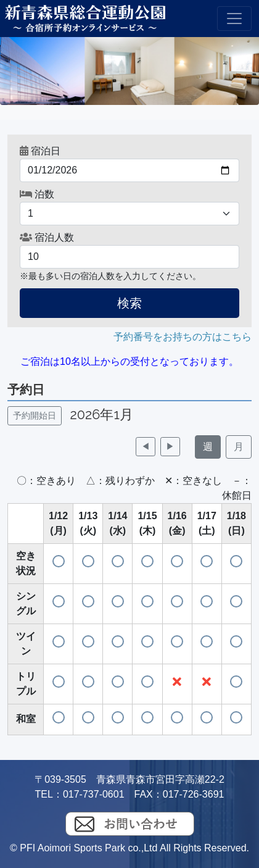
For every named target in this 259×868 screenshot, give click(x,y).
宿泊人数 (47, 237)
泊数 (37, 194)
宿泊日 (40, 151)
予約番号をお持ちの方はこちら (183, 337)
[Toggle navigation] (234, 19)
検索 (129, 303)
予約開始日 (35, 415)
